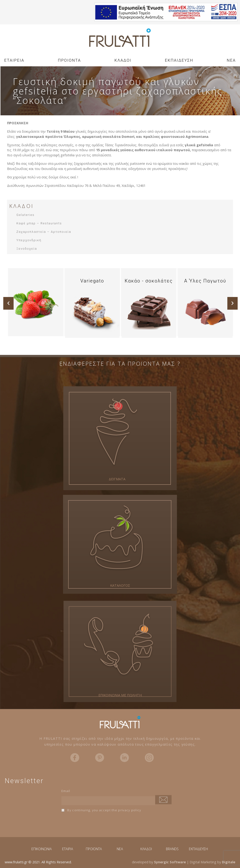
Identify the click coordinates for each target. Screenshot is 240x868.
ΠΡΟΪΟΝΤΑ (94, 849)
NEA (231, 60)
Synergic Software (170, 862)
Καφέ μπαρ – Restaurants (39, 223)
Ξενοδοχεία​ (27, 249)
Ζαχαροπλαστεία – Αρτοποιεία (44, 232)
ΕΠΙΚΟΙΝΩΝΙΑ (42, 849)
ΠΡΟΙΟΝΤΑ (69, 60)
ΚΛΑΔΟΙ (123, 60)
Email (66, 791)
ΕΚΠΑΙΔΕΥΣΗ (179, 60)
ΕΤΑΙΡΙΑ (68, 849)
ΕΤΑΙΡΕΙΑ (14, 60)
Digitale (229, 862)
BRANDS (172, 849)
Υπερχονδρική (29, 240)
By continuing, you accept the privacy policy (101, 810)
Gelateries (25, 215)
